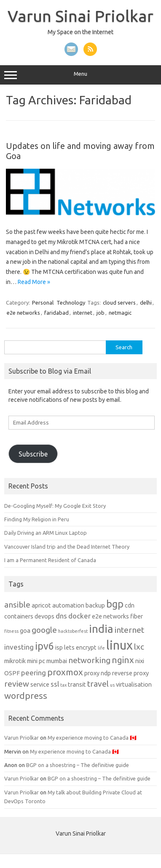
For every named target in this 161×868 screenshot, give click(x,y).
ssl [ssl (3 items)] (55, 684)
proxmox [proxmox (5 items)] (65, 672)
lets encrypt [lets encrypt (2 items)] (80, 648)
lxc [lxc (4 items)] (139, 647)
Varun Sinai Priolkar (80, 16)
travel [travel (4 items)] (98, 684)
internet (83, 313)
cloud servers (119, 303)
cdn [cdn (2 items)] (130, 605)
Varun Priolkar (21, 738)
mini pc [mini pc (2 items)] (36, 661)
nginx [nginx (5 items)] (123, 660)
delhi (146, 303)
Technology (71, 303)
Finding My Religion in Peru (37, 519)
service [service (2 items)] (40, 685)
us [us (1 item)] (112, 685)
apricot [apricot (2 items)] (41, 605)
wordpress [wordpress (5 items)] (26, 696)
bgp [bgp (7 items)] (115, 604)
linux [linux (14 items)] (119, 645)
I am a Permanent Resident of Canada (50, 560)
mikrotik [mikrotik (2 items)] (15, 661)
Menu (80, 75)
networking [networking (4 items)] (89, 660)
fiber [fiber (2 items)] (137, 616)
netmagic (120, 313)
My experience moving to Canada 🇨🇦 (92, 738)
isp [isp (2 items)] (59, 648)
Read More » (34, 282)
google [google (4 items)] (44, 630)
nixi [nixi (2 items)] (140, 661)
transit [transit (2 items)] (77, 685)
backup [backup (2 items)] (95, 605)
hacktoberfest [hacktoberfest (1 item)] (73, 631)
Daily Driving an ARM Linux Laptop (46, 533)
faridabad (56, 313)
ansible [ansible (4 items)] (17, 605)
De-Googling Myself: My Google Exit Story (55, 506)
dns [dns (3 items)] (61, 616)
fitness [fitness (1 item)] (11, 631)
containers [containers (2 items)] (19, 616)
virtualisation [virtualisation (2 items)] (134, 685)
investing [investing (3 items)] (19, 647)
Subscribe (33, 454)
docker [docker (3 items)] (79, 616)
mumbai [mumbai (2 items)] (57, 661)
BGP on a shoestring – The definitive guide (78, 765)
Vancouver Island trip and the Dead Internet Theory (67, 547)
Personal (43, 303)
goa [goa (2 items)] (25, 631)
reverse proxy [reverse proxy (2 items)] (130, 673)
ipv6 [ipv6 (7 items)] (44, 646)
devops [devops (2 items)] (44, 616)
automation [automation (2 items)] (68, 605)
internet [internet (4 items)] (129, 630)
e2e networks (23, 313)
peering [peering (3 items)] (34, 673)
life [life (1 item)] (101, 648)
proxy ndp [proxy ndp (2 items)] (98, 673)
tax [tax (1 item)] (63, 685)
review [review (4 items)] (17, 684)
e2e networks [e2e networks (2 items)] (110, 616)
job (101, 313)
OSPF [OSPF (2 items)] (12, 673)
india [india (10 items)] (101, 629)
